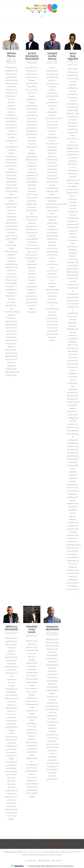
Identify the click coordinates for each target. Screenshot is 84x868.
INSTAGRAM (45, 861)
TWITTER (58, 861)
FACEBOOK (32, 861)
